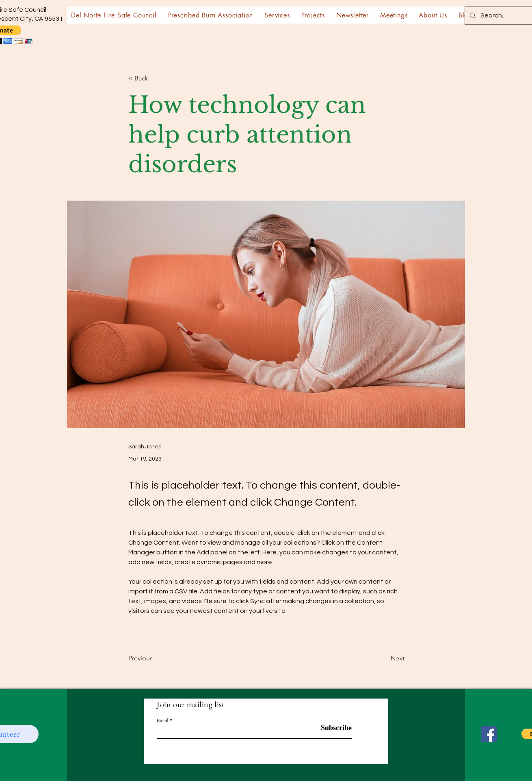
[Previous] (155, 658)
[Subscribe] (331, 728)
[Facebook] (489, 734)
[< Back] (155, 79)
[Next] (384, 658)
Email (163, 720)
